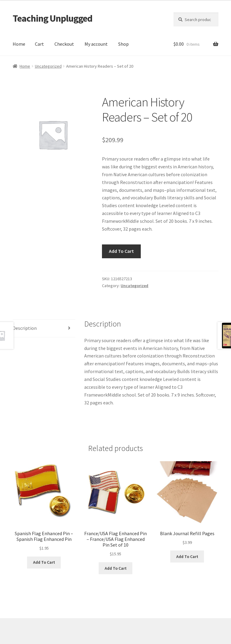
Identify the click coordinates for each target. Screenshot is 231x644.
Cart (39, 44)
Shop (123, 44)
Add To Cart (121, 251)
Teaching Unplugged (52, 18)
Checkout (64, 44)
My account (96, 44)
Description (25, 328)
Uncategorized (48, 66)
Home (19, 44)
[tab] (44, 328)
